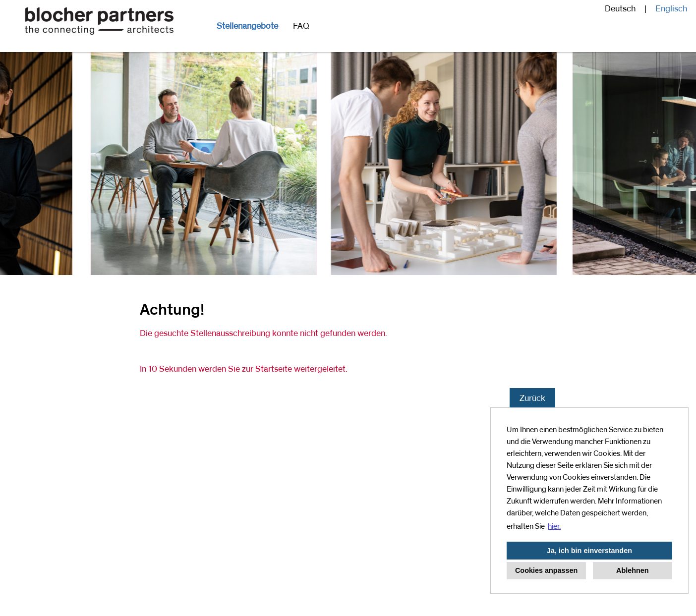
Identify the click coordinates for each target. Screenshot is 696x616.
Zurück (532, 398)
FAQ (301, 26)
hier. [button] (554, 526)
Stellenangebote (247, 26)
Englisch (671, 9)
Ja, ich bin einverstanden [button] (589, 551)
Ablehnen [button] (633, 570)
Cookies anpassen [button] (546, 570)
